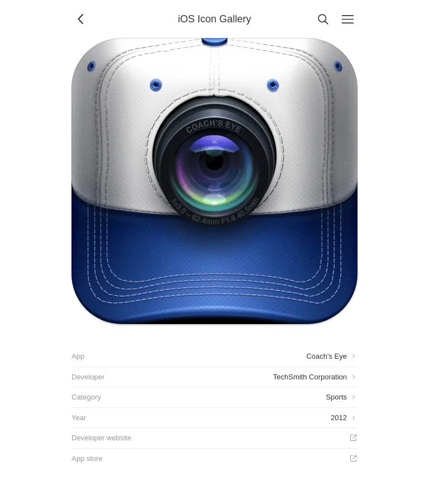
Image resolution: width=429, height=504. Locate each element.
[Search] (323, 19)
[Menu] (347, 19)
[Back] (82, 19)
